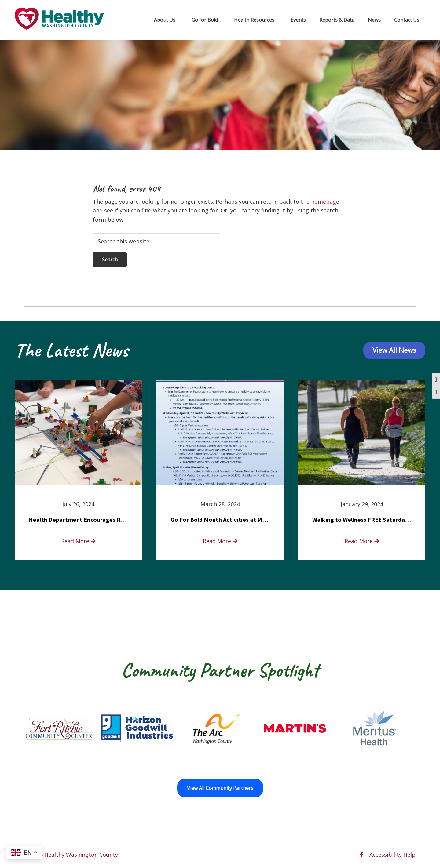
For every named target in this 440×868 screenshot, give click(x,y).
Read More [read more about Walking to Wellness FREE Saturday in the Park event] (362, 541)
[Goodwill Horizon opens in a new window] (137, 728)
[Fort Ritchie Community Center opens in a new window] (58, 728)
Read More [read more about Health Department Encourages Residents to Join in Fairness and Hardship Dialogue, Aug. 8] (78, 541)
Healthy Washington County (81, 855)
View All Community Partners (220, 788)
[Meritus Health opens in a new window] (375, 728)
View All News (394, 350)
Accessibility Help (392, 855)
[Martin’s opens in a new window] (296, 728)
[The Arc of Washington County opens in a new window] (216, 728)
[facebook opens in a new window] (362, 855)
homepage (325, 202)
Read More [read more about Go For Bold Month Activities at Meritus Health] (220, 541)
